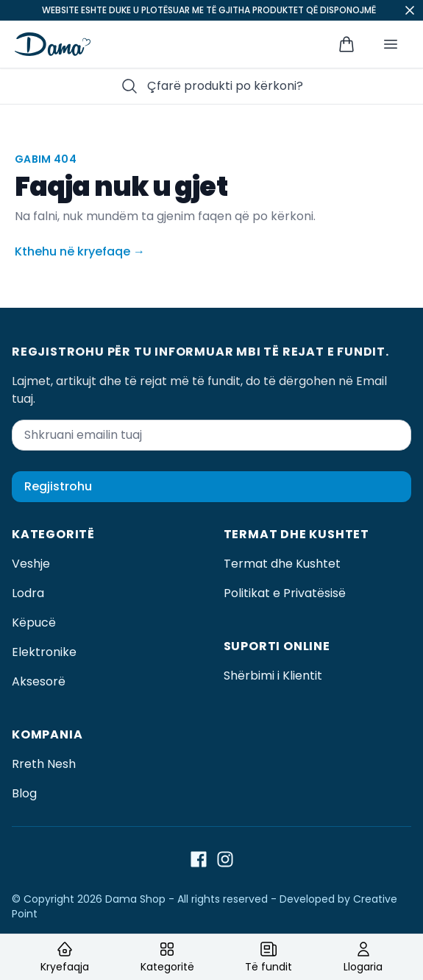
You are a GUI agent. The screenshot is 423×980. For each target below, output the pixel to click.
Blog (24, 793)
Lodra (28, 593)
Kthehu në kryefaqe (80, 251)
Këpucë (34, 623)
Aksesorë (39, 681)
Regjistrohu (58, 486)
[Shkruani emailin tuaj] (211, 435)
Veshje (31, 564)
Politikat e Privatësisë (285, 593)
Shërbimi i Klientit (273, 676)
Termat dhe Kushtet (282, 564)
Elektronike (44, 652)
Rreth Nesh (44, 764)
